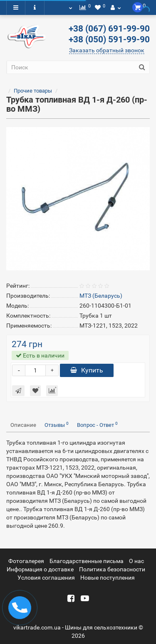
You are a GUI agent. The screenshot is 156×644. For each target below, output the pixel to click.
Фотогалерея (26, 561)
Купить (87, 370)
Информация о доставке (40, 569)
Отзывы (57, 425)
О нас (136, 561)
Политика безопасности (112, 569)
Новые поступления (108, 578)
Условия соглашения (46, 578)
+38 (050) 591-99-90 (109, 39)
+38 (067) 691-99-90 (109, 29)
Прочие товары (33, 91)
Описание (23, 425)
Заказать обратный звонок (107, 50)
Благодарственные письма (87, 561)
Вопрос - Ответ (97, 425)
